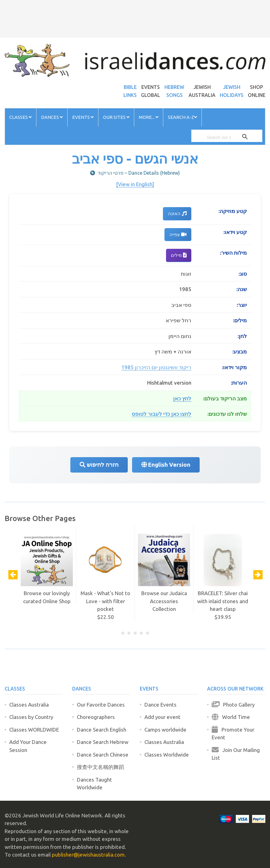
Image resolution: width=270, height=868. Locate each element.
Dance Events (160, 705)
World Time (231, 717)
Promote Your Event (233, 734)
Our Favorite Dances (101, 705)
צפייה (178, 234)
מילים (179, 255)
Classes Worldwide (167, 755)
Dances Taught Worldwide (94, 784)
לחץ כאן (182, 398)
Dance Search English (102, 730)
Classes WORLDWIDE (34, 730)
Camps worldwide (165, 730)
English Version (166, 465)
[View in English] (135, 184)
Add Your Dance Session (28, 746)
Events (83, 117)
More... (149, 117)
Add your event (162, 717)
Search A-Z (182, 117)
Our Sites (116, 117)
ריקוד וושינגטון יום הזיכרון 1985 (156, 367)
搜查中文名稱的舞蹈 (100, 767)
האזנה (177, 213)
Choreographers (96, 717)
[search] (219, 137)
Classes (20, 117)
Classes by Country (31, 717)
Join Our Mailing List (236, 754)
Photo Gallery (233, 705)
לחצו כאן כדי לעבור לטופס (162, 414)
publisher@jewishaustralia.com (88, 855)
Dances (52, 117)
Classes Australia (29, 705)
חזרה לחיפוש (99, 465)
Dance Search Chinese (103, 755)
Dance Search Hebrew (103, 742)
